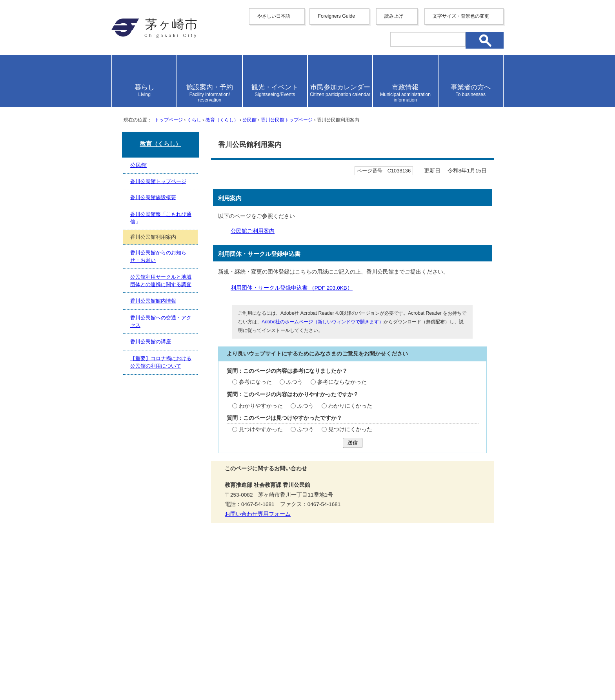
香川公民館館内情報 (153, 301)
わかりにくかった (350, 406)
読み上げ (394, 16)
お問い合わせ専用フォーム (258, 514)
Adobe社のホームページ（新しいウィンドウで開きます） (323, 322)
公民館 (249, 120)
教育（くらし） (222, 120)
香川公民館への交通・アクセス (161, 321)
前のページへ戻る (404, 557)
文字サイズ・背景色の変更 (461, 16)
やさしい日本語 (274, 16)
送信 (353, 443)
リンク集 (441, 584)
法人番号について (206, 655)
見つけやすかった (261, 429)
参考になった (255, 382)
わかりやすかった (261, 406)
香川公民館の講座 (151, 342)
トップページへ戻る (476, 557)
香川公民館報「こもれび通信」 (161, 218)
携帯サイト (182, 584)
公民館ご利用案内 (253, 231)
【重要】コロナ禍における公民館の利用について (161, 362)
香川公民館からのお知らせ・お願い (158, 256)
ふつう (295, 382)
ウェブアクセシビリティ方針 (304, 584)
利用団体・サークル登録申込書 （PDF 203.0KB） (295, 288)
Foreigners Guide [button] (336, 16)
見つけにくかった (350, 429)
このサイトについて (386, 584)
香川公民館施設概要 (153, 197)
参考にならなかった (342, 382)
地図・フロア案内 (140, 671)
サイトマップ (230, 584)
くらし (194, 120)
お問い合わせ (204, 671)
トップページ (169, 120)
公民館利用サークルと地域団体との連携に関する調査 (161, 281)
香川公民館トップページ (287, 120)
